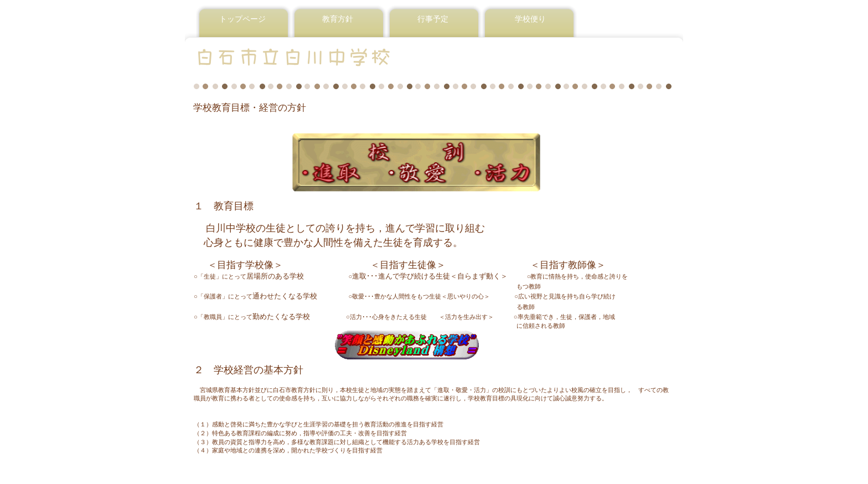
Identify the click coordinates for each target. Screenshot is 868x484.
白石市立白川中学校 (328, 56)
